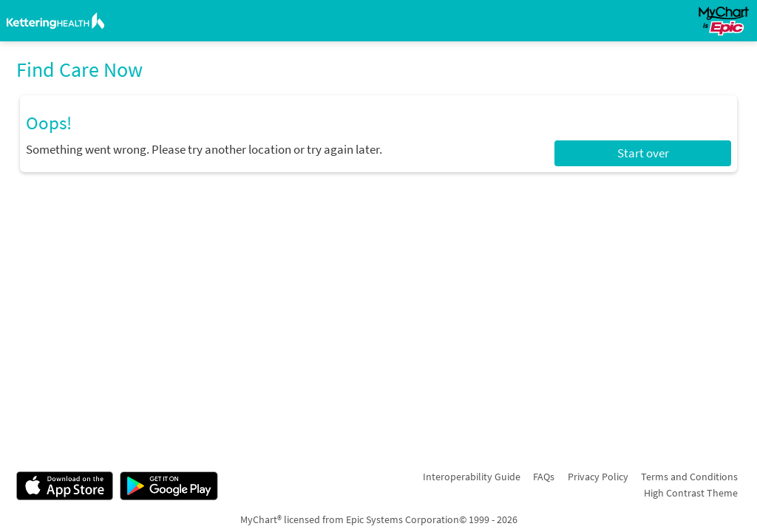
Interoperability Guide (472, 477)
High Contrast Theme (691, 493)
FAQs (544, 477)
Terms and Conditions (689, 477)
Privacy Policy (598, 477)
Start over (643, 153)
